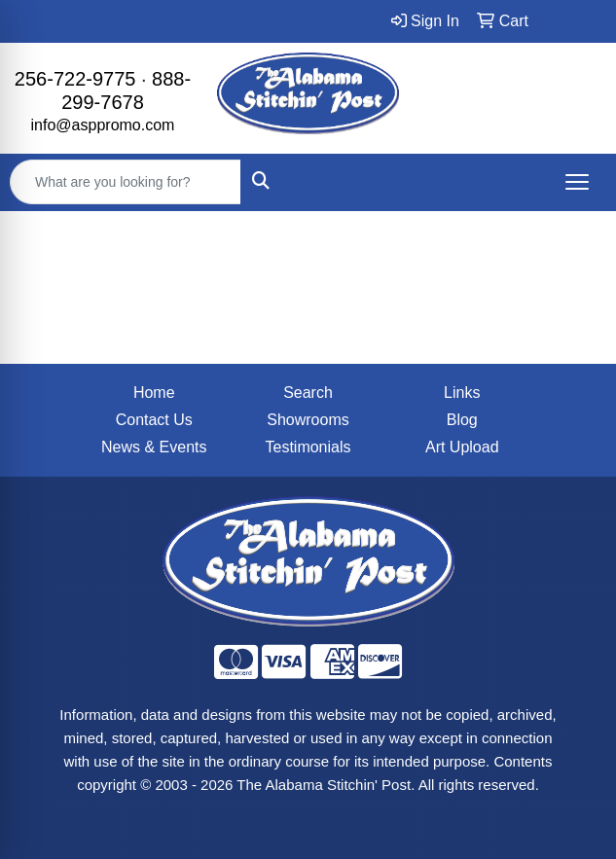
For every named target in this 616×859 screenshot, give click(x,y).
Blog (462, 420)
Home (154, 393)
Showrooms (308, 420)
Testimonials (308, 447)
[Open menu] (577, 182)
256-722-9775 (75, 79)
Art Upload (462, 447)
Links (462, 393)
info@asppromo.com (103, 125)
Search (308, 393)
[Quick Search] (126, 182)
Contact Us (154, 420)
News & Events (154, 447)
